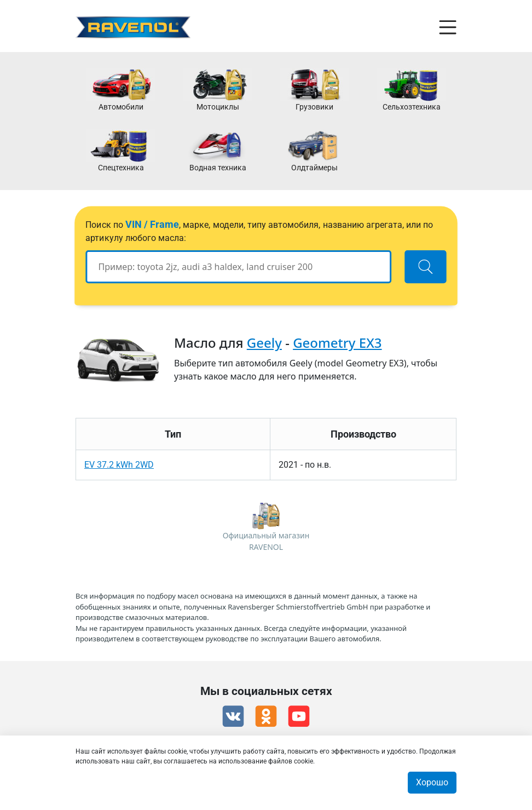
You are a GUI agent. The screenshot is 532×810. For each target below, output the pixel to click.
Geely (264, 343)
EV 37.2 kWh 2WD (119, 465)
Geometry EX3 (337, 343)
